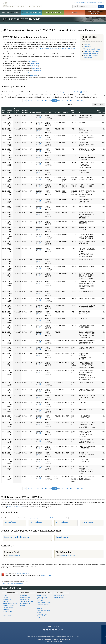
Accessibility (38, 637)
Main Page (87, 44)
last (82, 100)
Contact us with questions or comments (12, 583)
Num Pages (99, 111)
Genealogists (24, 595)
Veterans (22, 605)
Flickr (62, 630)
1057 (71, 100)
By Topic (5, 595)
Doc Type (48, 112)
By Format (6, 597)
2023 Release (36, 522)
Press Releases (63, 537)
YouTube (56, 630)
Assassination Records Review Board (91, 56)
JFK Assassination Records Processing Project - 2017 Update (56, 49)
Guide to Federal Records (44, 602)
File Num (57, 112)
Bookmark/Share (91, 3)
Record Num (10, 111)
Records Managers (25, 603)
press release (32, 61)
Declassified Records (43, 605)
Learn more (90, 641)
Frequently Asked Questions (17, 537)
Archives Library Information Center (8, 612)
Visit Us (74, 12)
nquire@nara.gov (14, 555)
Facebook (44, 630)
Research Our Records (11, 12)
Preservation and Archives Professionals (26, 600)
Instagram (50, 630)
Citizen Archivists (79, 3)
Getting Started (42, 595)
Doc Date (39, 112)
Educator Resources (53, 12)
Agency (32, 112)
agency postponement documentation (42, 518)
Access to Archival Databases (8, 608)
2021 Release (87, 522)
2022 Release (62, 522)
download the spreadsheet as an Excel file (67, 92)
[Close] (104, 627)
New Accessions (59, 597)
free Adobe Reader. (23, 574)
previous (30, 100)
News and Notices (59, 595)
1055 (63, 100)
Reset (102, 105)
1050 (42, 100)
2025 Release (10, 522)
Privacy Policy (46, 637)
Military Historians (25, 597)
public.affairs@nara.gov (68, 555)
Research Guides (43, 592)
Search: (70, 104)
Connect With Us (53, 627)
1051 (46, 100)
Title (81, 112)
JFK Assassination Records (29, 23)
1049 (38, 100)
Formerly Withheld (25, 111)
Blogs (59, 630)
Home (4, 23)
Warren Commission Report (92, 49)
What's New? (59, 592)
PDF (38, 117)
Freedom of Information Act (58, 637)
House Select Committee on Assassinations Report (92, 52)
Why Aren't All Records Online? (43, 611)
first (24, 100)
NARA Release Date (16, 110)
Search (101, 6)
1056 (67, 100)
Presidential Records (9, 605)
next (78, 100)
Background (87, 47)
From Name (73, 111)
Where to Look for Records (42, 608)
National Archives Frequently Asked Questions (42, 599)
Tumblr (53, 630)
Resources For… (26, 592)
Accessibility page (46, 575)
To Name (65, 112)
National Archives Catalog (10, 603)
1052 (50, 100)
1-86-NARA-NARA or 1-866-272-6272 (53, 641)
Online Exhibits (7, 615)
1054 (59, 100)
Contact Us (101, 3)
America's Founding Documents (95, 12)
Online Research (9, 592)
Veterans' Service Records (32, 12)
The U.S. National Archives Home (22, 5)
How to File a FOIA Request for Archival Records (43, 616)
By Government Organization (7, 600)
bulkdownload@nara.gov (15, 507)
